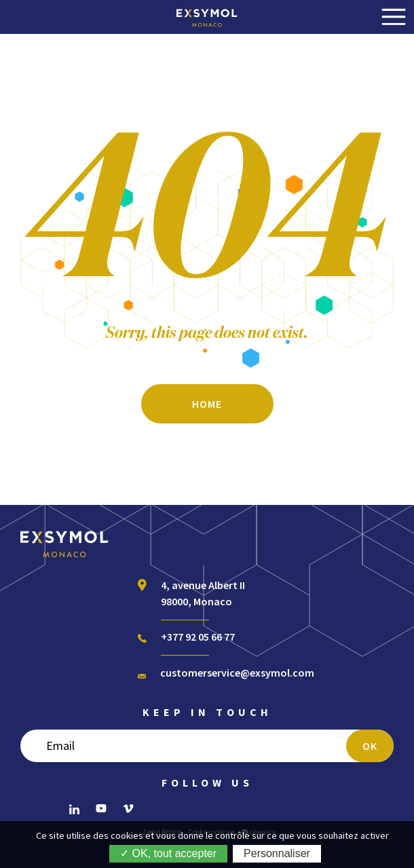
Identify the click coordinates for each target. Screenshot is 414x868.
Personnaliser (277, 853)
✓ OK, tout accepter (168, 853)
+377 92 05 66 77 (198, 637)
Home (207, 404)
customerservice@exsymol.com (237, 673)
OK (370, 746)
